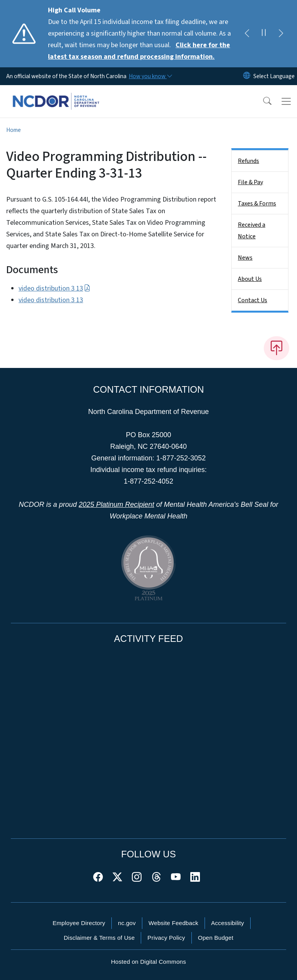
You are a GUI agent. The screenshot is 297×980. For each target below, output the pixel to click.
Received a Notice (252, 231)
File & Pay (250, 182)
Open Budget (216, 938)
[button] (262, 101)
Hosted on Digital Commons (148, 962)
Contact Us (253, 300)
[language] (274, 76)
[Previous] (247, 34)
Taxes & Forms (257, 204)
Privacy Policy (166, 938)
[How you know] (150, 76)
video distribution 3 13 (55, 288)
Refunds (248, 161)
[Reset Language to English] (247, 76)
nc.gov (127, 923)
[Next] (281, 34)
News (245, 258)
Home (14, 130)
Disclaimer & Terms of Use (99, 938)
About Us (250, 279)
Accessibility (228, 923)
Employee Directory (79, 923)
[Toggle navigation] (286, 101)
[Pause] (264, 34)
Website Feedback (173, 923)
